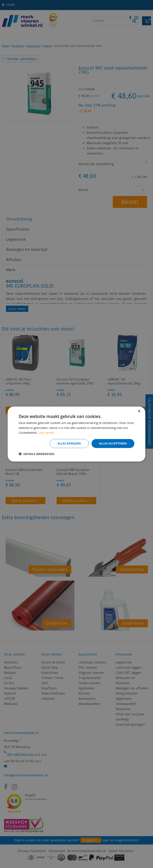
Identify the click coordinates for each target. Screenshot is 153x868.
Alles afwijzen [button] (69, 443)
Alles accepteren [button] (113, 443)
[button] (36, 454)
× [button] (139, 411)
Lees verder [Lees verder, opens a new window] (46, 433)
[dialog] (76, 434)
